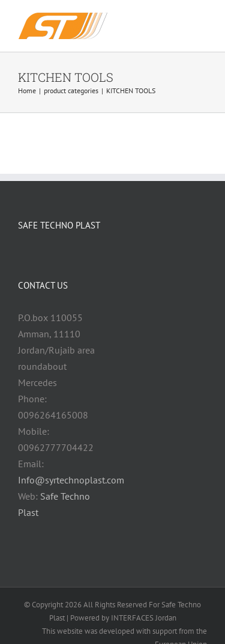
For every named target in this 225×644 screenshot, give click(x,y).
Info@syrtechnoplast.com (71, 480)
